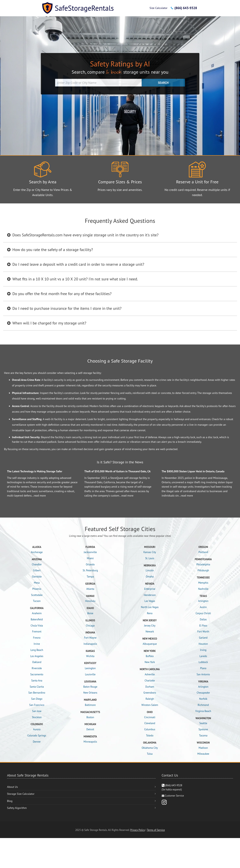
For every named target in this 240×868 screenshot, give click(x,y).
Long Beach (37, 650)
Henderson (150, 595)
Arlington (203, 601)
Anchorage (37, 552)
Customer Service (174, 796)
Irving (203, 650)
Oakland (37, 662)
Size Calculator (158, 8)
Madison (203, 748)
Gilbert (37, 570)
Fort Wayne (90, 638)
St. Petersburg (90, 570)
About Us (12, 787)
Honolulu (90, 601)
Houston (203, 644)
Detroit (90, 729)
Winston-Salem (150, 705)
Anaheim (37, 613)
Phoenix (37, 589)
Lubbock (203, 662)
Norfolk (203, 699)
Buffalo (150, 656)
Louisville (90, 674)
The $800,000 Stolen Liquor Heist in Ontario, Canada (193, 471)
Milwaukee (203, 754)
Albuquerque (150, 644)
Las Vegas (150, 601)
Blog (10, 801)
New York (150, 662)
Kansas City (150, 552)
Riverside (37, 668)
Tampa (90, 577)
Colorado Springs (37, 736)
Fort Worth (203, 632)
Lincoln (150, 570)
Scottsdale (37, 595)
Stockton (37, 717)
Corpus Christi (203, 613)
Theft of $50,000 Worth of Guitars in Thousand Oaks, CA (118, 471)
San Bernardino (37, 693)
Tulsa (150, 754)
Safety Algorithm (17, 808)
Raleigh (150, 699)
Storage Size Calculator (21, 794)
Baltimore (90, 705)
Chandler (37, 564)
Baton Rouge (90, 687)
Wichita (90, 656)
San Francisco (37, 705)
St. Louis (150, 558)
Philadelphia (203, 564)
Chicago (90, 626)
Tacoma (203, 736)
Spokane (203, 729)
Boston (90, 717)
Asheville (150, 674)
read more (40, 496)
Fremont (37, 632)
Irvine (37, 644)
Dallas (203, 619)
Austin (203, 607)
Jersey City (150, 626)
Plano (203, 668)
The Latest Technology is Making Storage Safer (35, 471)
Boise (90, 613)
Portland (203, 552)
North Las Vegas (150, 607)
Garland (203, 638)
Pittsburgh (203, 570)
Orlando (90, 564)
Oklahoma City (150, 748)
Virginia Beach (203, 711)
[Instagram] (164, 802)
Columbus (150, 729)
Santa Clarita (37, 687)
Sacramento (37, 674)
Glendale (37, 577)
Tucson (37, 601)
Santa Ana (37, 681)
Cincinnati (150, 717)
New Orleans (90, 693)
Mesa (37, 583)
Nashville (203, 589)
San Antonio (203, 674)
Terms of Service (156, 830)
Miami (90, 558)
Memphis (203, 583)
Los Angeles (37, 656)
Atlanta (90, 589)
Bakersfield (37, 619)
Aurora (37, 729)
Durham (150, 687)
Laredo (203, 656)
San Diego (37, 699)
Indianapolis (90, 644)
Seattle (203, 723)
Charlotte (150, 681)
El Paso (203, 626)
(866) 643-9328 (184, 8)
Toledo (150, 736)
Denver (37, 742)
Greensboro (150, 693)
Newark (150, 632)
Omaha (150, 577)
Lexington (90, 668)
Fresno (37, 638)
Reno (150, 613)
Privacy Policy (138, 830)
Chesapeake (203, 693)
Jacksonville (90, 552)
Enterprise (150, 589)
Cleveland (150, 723)
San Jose (37, 711)
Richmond (203, 705)
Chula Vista (37, 626)
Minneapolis (90, 742)
